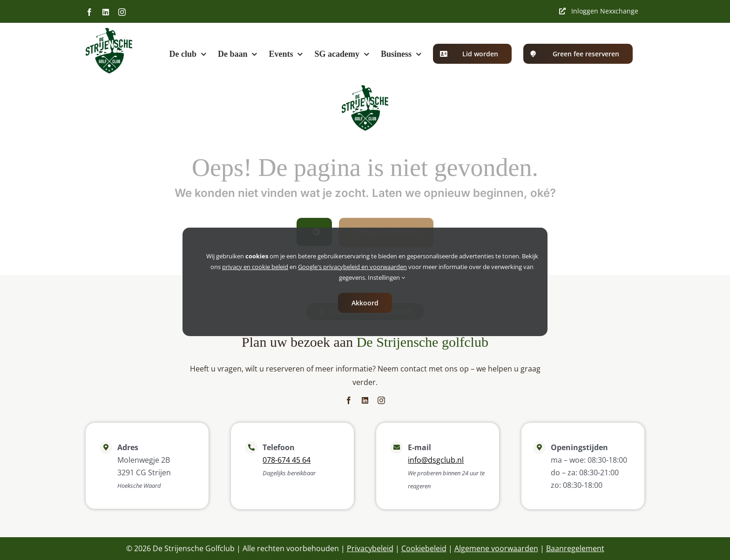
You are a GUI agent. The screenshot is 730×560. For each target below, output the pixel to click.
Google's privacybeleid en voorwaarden (352, 267)
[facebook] (349, 400)
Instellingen (386, 277)
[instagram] (381, 400)
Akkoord (365, 303)
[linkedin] (365, 400)
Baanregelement (575, 548)
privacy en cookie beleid (255, 267)
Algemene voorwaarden (496, 548)
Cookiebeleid (424, 548)
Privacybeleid (370, 548)
